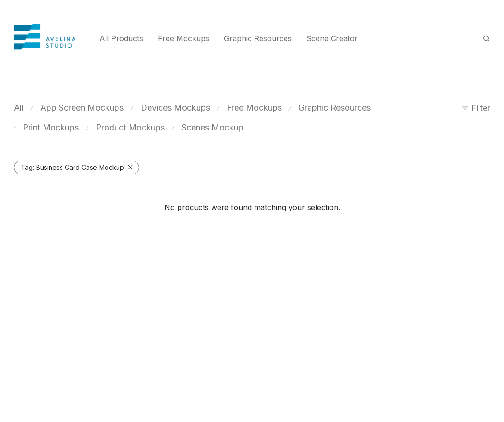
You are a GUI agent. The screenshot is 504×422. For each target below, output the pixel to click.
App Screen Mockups (82, 108)
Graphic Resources (258, 38)
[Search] (486, 39)
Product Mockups (130, 127)
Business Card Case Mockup (72, 167)
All (19, 108)
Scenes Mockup (212, 127)
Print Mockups (51, 127)
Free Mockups (184, 38)
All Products (121, 38)
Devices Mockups (175, 108)
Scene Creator (332, 38)
